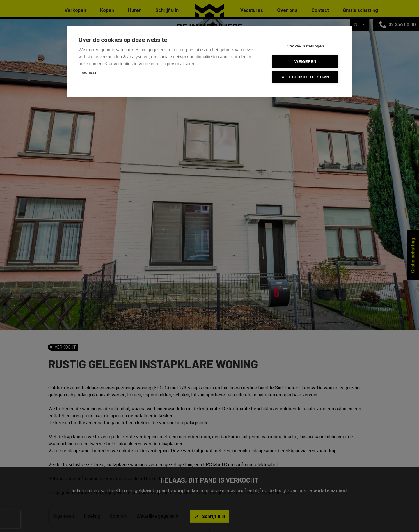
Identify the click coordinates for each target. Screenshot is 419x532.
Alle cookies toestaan (305, 77)
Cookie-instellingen (305, 46)
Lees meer (87, 73)
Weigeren (305, 62)
